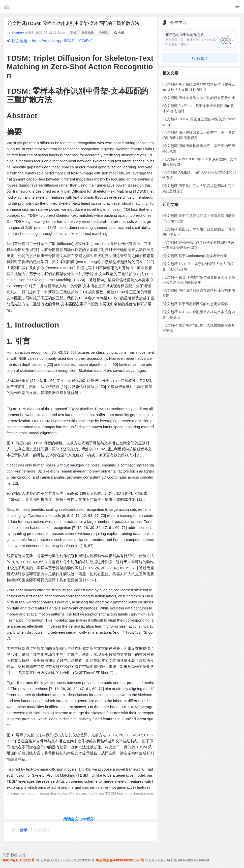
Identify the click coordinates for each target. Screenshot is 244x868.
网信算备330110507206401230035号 (65, 860)
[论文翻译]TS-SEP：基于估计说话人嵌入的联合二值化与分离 (198, 266)
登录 (23, 830)
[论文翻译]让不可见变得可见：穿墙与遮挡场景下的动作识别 (199, 218)
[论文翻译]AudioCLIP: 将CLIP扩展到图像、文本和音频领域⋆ (200, 162)
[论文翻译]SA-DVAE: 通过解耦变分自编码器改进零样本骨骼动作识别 (198, 245)
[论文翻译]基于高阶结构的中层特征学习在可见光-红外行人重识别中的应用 (199, 87)
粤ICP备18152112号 (19, 860)
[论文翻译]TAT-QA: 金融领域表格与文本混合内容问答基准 (199, 315)
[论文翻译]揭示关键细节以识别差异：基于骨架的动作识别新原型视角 (199, 135)
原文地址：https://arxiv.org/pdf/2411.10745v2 (52, 41)
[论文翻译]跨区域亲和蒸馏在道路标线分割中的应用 (199, 293)
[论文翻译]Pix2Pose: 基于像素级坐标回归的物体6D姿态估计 (198, 108)
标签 (14, 855)
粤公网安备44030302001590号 (120, 860)
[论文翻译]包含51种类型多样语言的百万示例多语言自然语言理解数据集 (199, 280)
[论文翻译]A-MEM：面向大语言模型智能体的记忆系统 (199, 175)
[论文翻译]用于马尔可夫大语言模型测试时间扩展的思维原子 (199, 188)
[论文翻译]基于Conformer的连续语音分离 (195, 256)
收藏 (119, 33)
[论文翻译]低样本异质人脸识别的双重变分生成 (199, 98)
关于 (6, 855)
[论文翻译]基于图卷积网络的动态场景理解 (195, 304)
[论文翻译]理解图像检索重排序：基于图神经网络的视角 (199, 148)
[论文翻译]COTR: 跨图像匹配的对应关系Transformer (199, 122)
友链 (22, 855)
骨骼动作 (88, 33)
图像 (73, 33)
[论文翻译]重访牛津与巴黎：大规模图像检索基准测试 (199, 328)
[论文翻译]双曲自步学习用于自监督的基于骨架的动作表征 (199, 232)
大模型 (104, 33)
